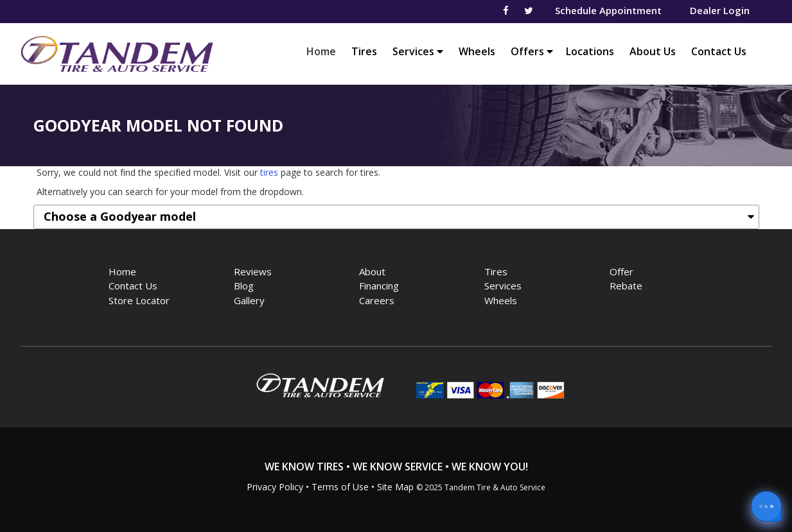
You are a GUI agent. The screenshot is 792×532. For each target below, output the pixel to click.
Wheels (477, 51)
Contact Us (719, 51)
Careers (377, 300)
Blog (244, 286)
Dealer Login (720, 10)
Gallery (249, 300)
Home (324, 51)
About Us (653, 51)
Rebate (626, 286)
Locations (590, 51)
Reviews (253, 271)
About (372, 271)
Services (418, 51)
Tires (364, 51)
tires (269, 172)
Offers (532, 51)
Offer (621, 271)
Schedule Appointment (608, 10)
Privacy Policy (275, 487)
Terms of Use (340, 487)
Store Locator (139, 300)
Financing (379, 286)
